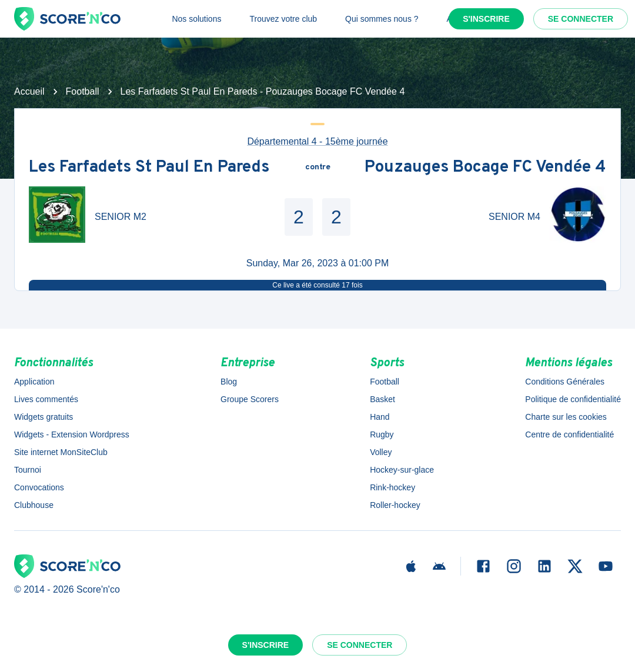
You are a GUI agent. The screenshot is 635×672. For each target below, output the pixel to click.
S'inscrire (486, 19)
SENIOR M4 (514, 217)
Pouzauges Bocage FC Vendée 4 (485, 168)
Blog (229, 382)
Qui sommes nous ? (382, 19)
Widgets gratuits (44, 417)
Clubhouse (34, 505)
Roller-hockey (395, 505)
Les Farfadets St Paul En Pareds (149, 168)
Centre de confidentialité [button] (569, 434)
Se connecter (581, 19)
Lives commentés (46, 399)
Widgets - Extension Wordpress (72, 434)
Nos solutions (196, 19)
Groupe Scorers (250, 399)
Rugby (382, 434)
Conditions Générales (565, 382)
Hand (380, 417)
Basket (382, 399)
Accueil (29, 91)
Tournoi (28, 470)
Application (34, 382)
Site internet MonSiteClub (61, 452)
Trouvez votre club (283, 19)
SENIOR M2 (121, 217)
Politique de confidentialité (573, 399)
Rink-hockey (392, 487)
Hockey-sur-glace (402, 470)
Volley (381, 452)
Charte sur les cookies (566, 417)
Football (83, 91)
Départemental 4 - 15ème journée (317, 141)
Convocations (39, 487)
